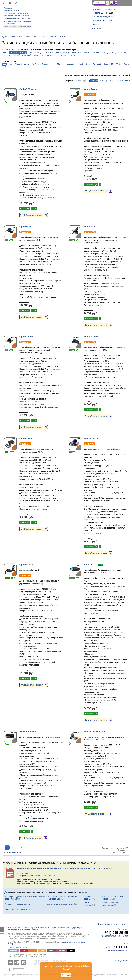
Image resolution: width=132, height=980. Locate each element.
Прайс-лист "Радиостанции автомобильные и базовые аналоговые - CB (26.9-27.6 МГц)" (65, 869)
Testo (33, 950)
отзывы (108, 21)
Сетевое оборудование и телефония (16, 13)
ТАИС (5, 67)
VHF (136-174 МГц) (119, 53)
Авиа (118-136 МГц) (23, 55)
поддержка (109, 9)
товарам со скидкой (122, 81)
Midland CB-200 (28, 731)
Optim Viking (26, 336)
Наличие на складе (46, 928)
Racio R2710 (90, 565)
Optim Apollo (26, 565)
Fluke (42, 950)
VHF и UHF (7, 55)
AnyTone (36, 64)
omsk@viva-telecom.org (117, 950)
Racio (106, 64)
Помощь (35, 929)
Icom (24, 950)
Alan (10, 64)
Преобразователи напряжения (110, 904)
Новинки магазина (15, 928)
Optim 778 (25, 89)
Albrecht (18, 64)
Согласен (66, 975)
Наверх (124, 924)
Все (5, 53)
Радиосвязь (8, 8)
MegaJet (70, 64)
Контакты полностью (109, 924)
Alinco (27, 64)
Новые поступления (62, 928)
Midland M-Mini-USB (94, 731)
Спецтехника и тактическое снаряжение (17, 21)
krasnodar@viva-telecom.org (114, 936)
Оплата (96, 25)
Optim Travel (91, 89)
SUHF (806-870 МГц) (81, 53)
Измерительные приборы (13, 11)
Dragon (45, 64)
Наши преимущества (103, 17)
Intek (52, 64)
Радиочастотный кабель (16, 909)
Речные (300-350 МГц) (65, 55)
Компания (97, 21)
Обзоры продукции (30, 928)
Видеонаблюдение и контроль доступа (17, 18)
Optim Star (90, 226)
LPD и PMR (49, 53)
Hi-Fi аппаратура (10, 24)
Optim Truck (26, 438)
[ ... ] (31, 848)
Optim (88, 64)
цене (87, 81)
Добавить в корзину (32, 215)
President (97, 64)
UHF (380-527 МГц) (100, 53)
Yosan (127, 64)
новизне (103, 81)
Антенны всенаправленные (17, 904)
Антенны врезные (88, 898)
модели (81, 81)
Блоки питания (88, 904)
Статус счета (122, 961)
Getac (51, 950)
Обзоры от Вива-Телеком (25, 26)
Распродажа (13, 26)
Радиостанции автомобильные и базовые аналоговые (45, 37)
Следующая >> (13, 852)
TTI (112, 64)
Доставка (97, 28)
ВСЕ (71, 950)
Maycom (61, 64)
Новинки (6, 26)
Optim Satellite (92, 336)
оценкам (110, 81)
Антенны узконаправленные (60, 904)
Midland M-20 (91, 438)
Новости (96, 13)
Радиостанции (18, 37)
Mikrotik (61, 950)
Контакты (97, 9)
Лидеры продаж (77, 928)
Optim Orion (26, 226)
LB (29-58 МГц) (35, 53)
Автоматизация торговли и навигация (16, 16)
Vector (119, 64)
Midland (80, 64)
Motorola (14, 950)
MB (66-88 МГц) (63, 53)
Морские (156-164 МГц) (43, 55)
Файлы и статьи (24, 929)
